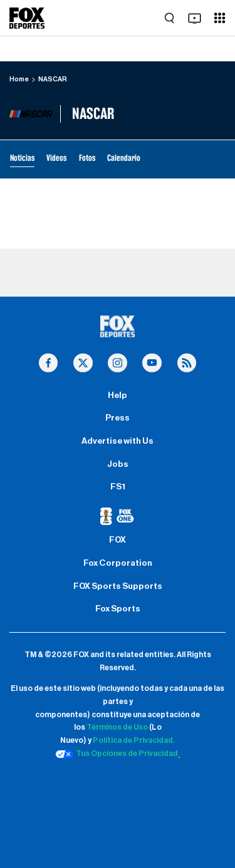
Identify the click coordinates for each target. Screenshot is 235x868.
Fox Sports (118, 609)
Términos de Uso (117, 727)
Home (19, 79)
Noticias (22, 158)
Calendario (124, 158)
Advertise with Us (118, 441)
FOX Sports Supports (118, 586)
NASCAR (53, 79)
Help (118, 396)
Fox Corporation (118, 563)
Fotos (87, 158)
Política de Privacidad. (134, 740)
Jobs (118, 464)
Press (118, 418)
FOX (118, 540)
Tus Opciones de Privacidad (117, 754)
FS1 (118, 487)
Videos (56, 158)
